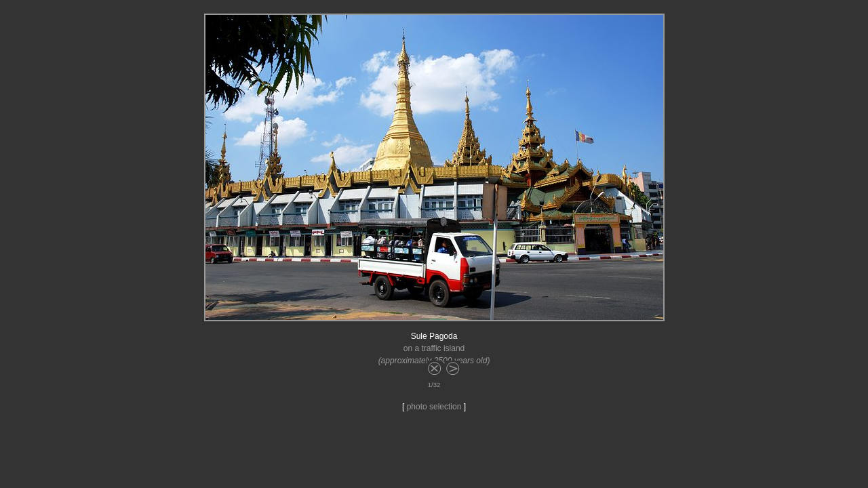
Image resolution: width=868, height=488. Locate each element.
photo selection (434, 407)
